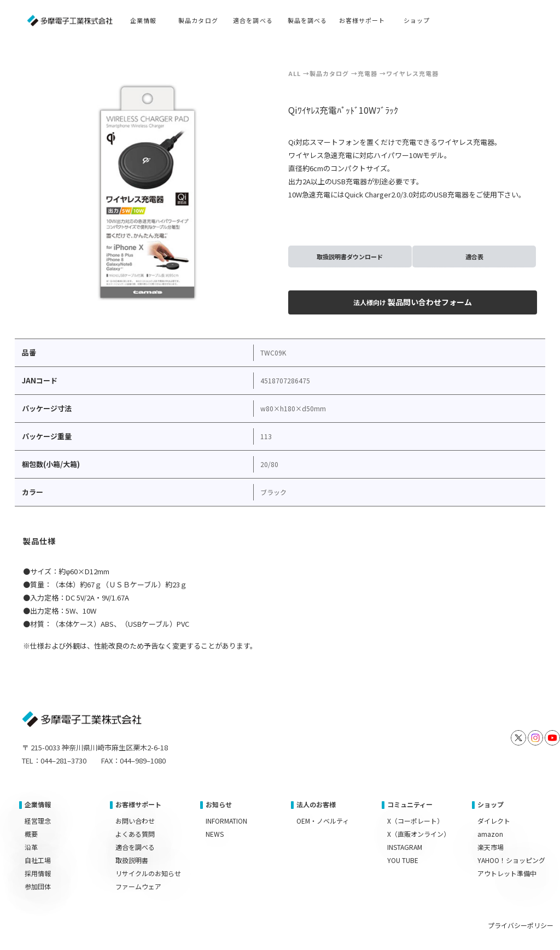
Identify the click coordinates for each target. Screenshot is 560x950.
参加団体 (38, 886)
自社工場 (38, 860)
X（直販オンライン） (419, 834)
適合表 (474, 257)
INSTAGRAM (405, 847)
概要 (31, 834)
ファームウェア (138, 886)
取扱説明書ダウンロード (350, 257)
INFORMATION (226, 821)
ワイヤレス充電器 (412, 73)
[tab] (40, 543)
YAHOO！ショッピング (511, 860)
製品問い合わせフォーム (413, 302)
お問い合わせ (135, 821)
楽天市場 (491, 847)
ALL (294, 73)
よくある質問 (135, 834)
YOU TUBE (403, 860)
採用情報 (38, 873)
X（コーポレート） (415, 821)
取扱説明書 (132, 860)
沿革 (31, 847)
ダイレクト (494, 821)
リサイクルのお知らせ (148, 873)
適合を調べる (135, 847)
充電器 (367, 73)
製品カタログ (329, 73)
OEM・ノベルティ (323, 821)
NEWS (215, 834)
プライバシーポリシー (521, 925)
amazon (490, 834)
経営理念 (38, 821)
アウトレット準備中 (507, 873)
